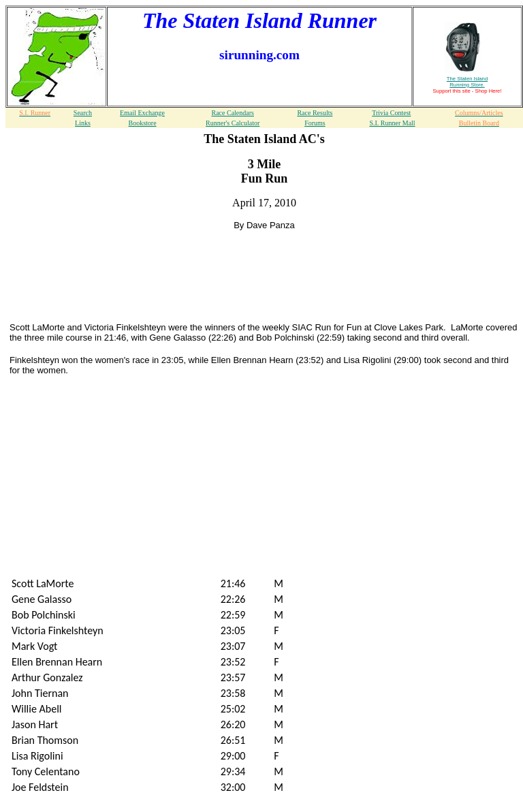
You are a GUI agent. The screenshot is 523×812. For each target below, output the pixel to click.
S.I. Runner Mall (392, 123)
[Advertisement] (264, 260)
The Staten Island (467, 82)
